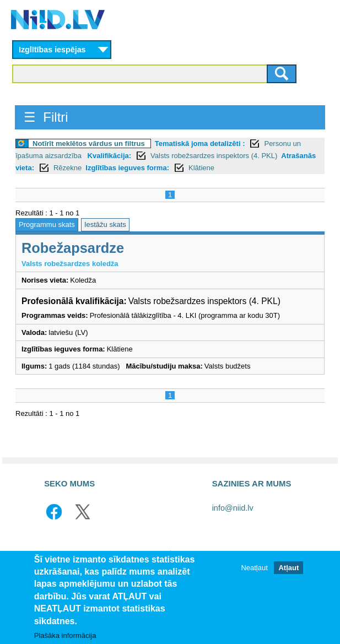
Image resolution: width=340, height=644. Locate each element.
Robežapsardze (73, 248)
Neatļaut (254, 568)
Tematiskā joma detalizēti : (200, 144)
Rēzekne (68, 168)
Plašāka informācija (65, 635)
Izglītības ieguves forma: (127, 168)
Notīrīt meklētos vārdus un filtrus (89, 144)
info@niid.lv (233, 508)
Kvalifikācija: (110, 156)
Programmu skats (47, 224)
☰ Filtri (46, 117)
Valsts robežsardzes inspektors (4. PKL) (214, 156)
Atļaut (288, 568)
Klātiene (201, 168)
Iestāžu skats (105, 224)
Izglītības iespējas (52, 50)
